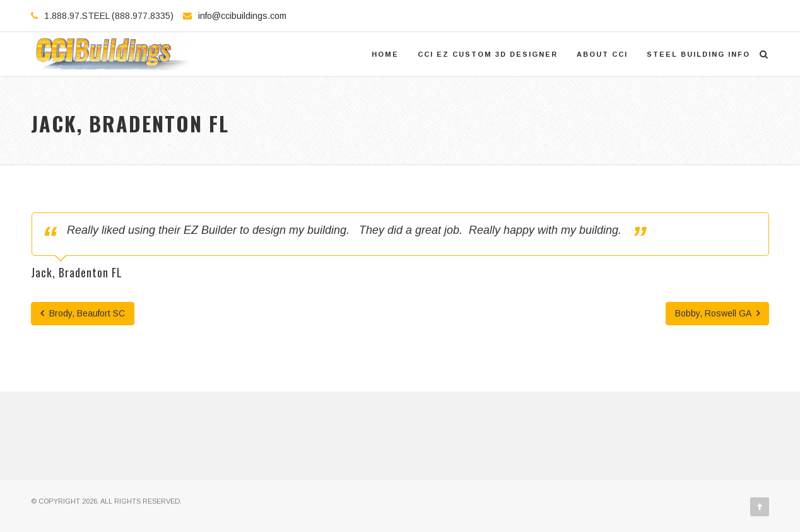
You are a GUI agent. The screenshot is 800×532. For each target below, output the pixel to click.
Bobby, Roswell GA (717, 313)
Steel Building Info (698, 54)
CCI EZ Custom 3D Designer (488, 54)
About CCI (602, 54)
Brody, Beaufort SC (83, 313)
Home (385, 54)
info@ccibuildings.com (242, 16)
